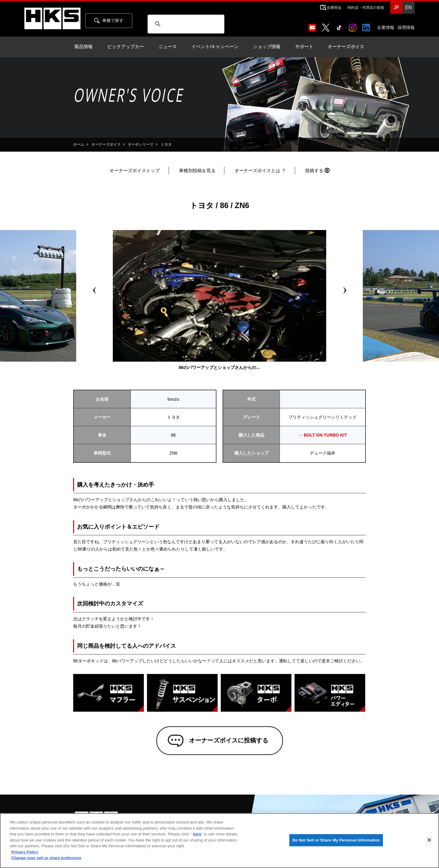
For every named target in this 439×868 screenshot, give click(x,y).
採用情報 (406, 27)
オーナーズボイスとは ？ (260, 170)
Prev (95, 290)
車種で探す (109, 21)
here (197, 834)
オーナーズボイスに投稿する (228, 741)
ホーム (79, 144)
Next (344, 290)
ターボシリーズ (141, 144)
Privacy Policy (25, 852)
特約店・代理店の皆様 (366, 8)
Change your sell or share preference (46, 858)
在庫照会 (334, 8)
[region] (220, 841)
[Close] (429, 840)
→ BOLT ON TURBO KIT (323, 435)
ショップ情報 (267, 47)
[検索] (186, 24)
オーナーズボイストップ (135, 170)
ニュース (168, 47)
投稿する (314, 170)
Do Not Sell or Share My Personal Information (336, 840)
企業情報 (386, 27)
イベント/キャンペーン (215, 47)
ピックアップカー (126, 47)
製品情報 (84, 47)
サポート (304, 47)
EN (409, 7)
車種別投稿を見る (197, 170)
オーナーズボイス (346, 47)
